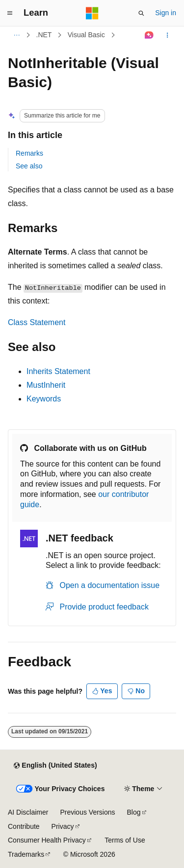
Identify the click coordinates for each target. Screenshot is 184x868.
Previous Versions (87, 812)
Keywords (44, 399)
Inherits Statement (58, 371)
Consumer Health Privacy (47, 840)
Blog (134, 812)
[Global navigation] (10, 13)
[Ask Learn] (149, 35)
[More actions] (168, 35)
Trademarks (26, 854)
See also (29, 166)
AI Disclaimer (28, 812)
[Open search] (141, 13)
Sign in (166, 13)
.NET (44, 35)
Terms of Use (125, 840)
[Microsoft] (92, 13)
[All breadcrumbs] (16, 35)
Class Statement (37, 322)
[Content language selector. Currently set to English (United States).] (55, 766)
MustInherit (46, 385)
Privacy (63, 826)
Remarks (29, 153)
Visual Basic (86, 35)
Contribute (24, 826)
